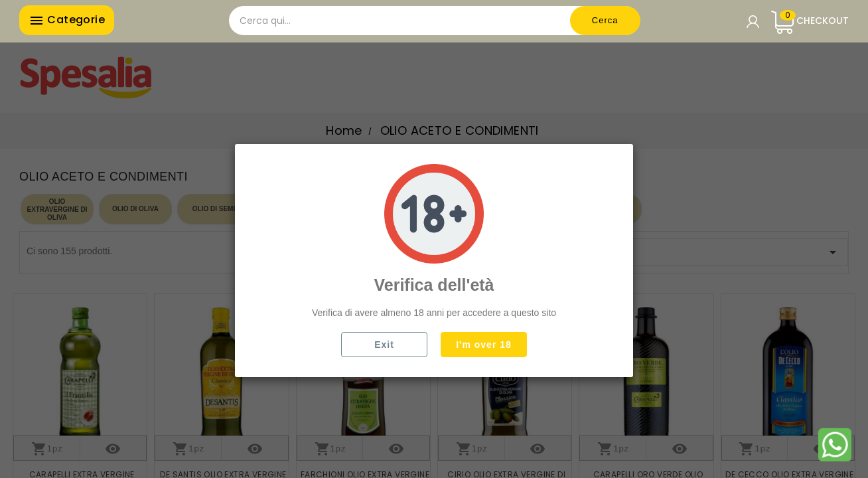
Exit (384, 345)
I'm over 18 (484, 345)
